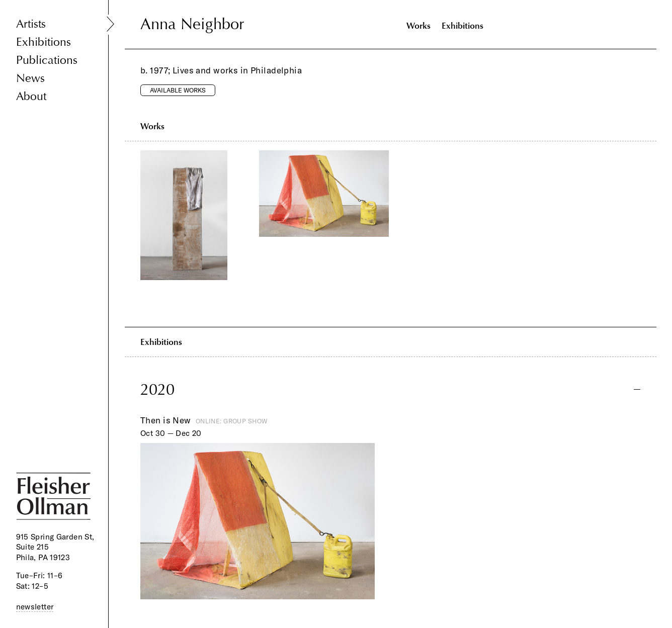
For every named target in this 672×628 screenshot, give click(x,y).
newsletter (35, 607)
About (31, 96)
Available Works (178, 90)
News (30, 78)
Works (418, 25)
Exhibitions (44, 42)
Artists (31, 24)
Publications (47, 60)
